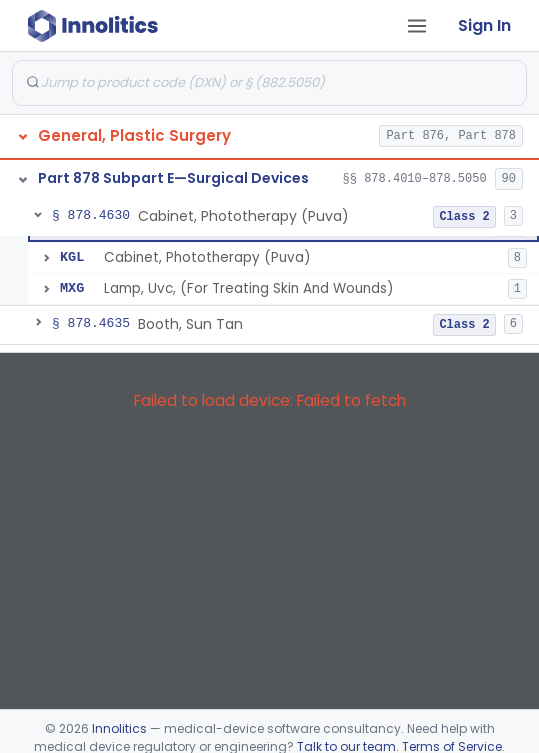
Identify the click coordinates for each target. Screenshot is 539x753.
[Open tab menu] (417, 26)
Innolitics (119, 728)
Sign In (484, 25)
